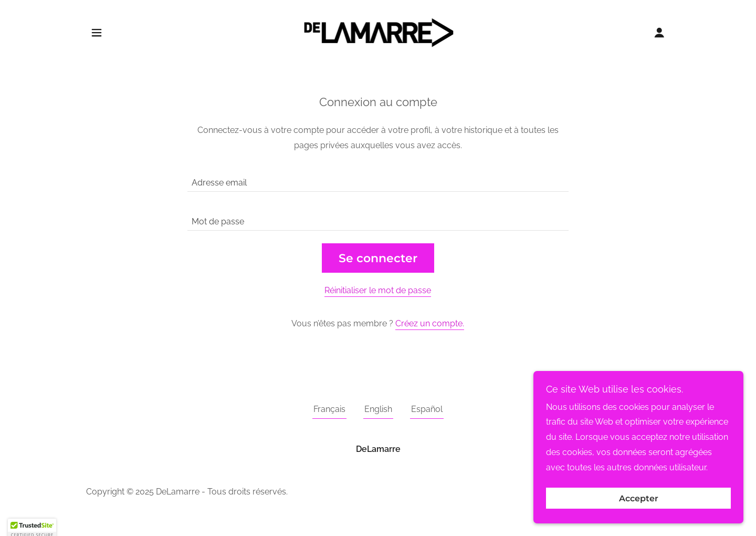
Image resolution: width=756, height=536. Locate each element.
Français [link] (329, 409)
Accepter (639, 520)
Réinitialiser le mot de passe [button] (378, 290)
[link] (378, 32)
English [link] (378, 409)
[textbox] (378, 179)
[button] (97, 33)
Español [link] (427, 409)
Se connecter (378, 258)
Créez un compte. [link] (430, 323)
